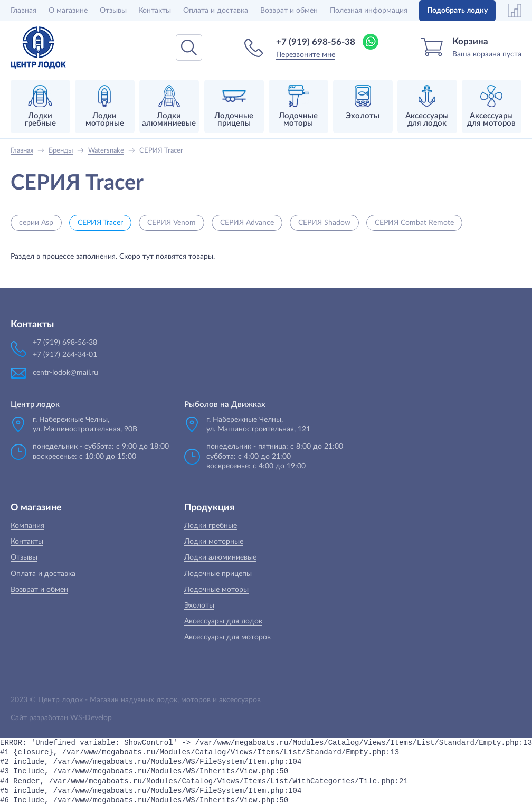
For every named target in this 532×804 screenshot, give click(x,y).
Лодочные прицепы (218, 574)
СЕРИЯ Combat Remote (414, 223)
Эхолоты (199, 606)
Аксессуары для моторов (227, 637)
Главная (23, 11)
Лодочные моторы (216, 590)
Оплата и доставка (216, 11)
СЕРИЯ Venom (172, 223)
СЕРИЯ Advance (247, 223)
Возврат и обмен (289, 11)
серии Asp (36, 223)
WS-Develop (91, 718)
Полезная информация (369, 11)
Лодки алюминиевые (220, 557)
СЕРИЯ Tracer (100, 223)
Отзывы (113, 11)
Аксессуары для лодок (223, 621)
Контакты (155, 11)
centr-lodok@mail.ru (65, 373)
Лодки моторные (214, 542)
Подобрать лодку (457, 11)
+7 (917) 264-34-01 (65, 355)
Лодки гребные (211, 526)
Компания (27, 526)
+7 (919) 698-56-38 (316, 42)
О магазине (68, 11)
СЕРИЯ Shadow (324, 223)
